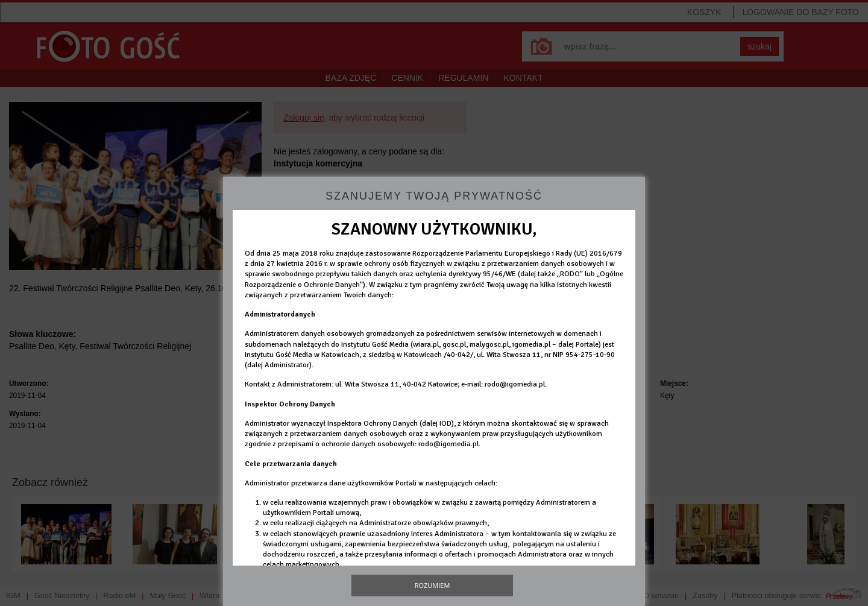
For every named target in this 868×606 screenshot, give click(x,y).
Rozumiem (432, 585)
